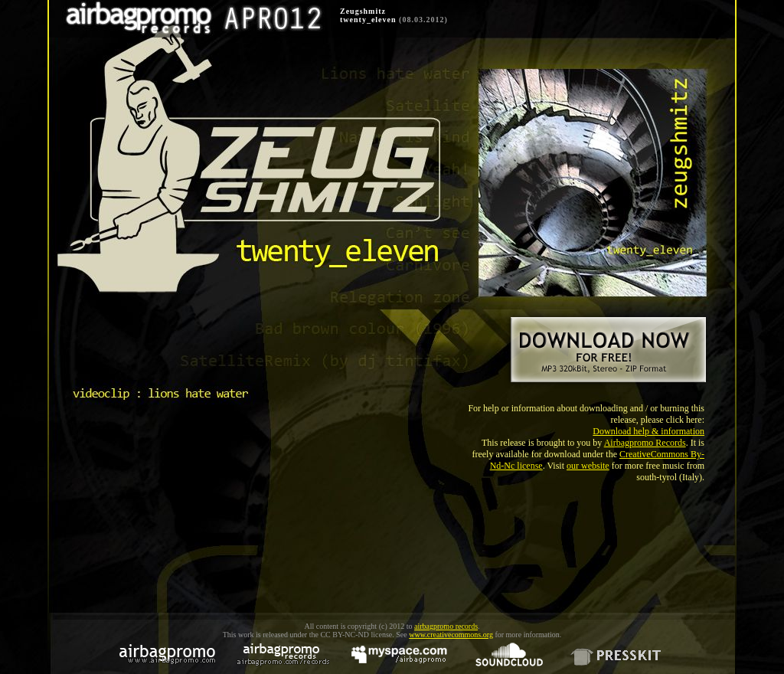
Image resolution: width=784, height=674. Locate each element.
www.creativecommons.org (451, 635)
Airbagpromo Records (645, 443)
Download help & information (648, 431)
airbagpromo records (446, 626)
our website (588, 466)
